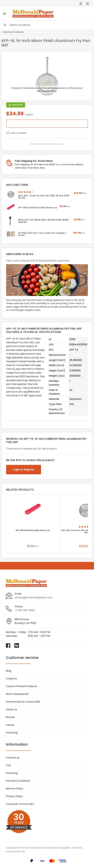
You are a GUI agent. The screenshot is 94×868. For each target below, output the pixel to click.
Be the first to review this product (47, 144)
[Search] (47, 25)
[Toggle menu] (4, 14)
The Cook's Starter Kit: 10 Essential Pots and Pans (38, 261)
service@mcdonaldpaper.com (34, 598)
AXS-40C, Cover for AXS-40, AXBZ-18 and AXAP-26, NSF (44, 197)
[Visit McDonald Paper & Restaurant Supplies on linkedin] (17, 645)
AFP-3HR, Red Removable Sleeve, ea (33, 530)
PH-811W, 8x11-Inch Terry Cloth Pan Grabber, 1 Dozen (42, 234)
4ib (23, 852)
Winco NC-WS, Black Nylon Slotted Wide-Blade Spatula (43, 221)
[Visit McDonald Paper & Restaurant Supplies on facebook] (8, 645)
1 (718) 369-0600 (25, 610)
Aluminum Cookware (13, 32)
